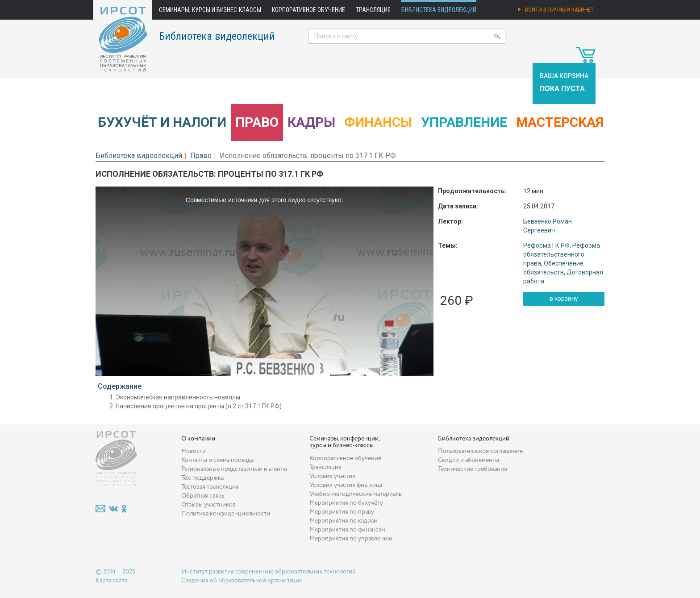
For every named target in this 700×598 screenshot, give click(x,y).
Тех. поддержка (202, 478)
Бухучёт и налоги (162, 122)
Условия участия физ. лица (346, 485)
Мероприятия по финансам (347, 530)
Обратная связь (203, 496)
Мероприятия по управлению (351, 539)
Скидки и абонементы (469, 460)
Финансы (378, 122)
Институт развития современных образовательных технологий (269, 572)
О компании (198, 439)
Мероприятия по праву (342, 512)
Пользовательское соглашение (480, 451)
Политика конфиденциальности (226, 514)
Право (257, 122)
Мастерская (560, 122)
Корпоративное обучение (308, 10)
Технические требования (473, 469)
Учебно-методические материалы (356, 494)
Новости (194, 451)
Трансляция (373, 10)
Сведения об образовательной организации (242, 581)
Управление (464, 122)
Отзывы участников (208, 505)
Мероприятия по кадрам (344, 521)
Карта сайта (111, 581)
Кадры (311, 122)
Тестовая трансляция (210, 487)
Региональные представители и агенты (234, 469)
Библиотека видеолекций (439, 10)
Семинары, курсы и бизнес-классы (210, 10)
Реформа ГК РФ (546, 245)
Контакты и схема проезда (217, 460)
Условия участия (332, 476)
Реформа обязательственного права (562, 254)
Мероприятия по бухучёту (346, 503)
